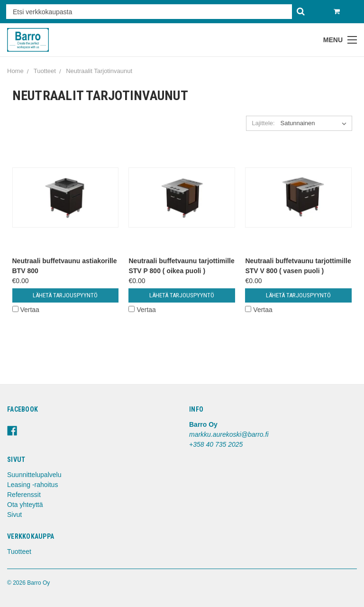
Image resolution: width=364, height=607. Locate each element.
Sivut (14, 515)
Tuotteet (19, 552)
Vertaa (26, 310)
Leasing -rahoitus (32, 485)
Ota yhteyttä (25, 505)
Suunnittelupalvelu (34, 475)
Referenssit (24, 495)
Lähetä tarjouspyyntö (65, 295)
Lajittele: (263, 123)
